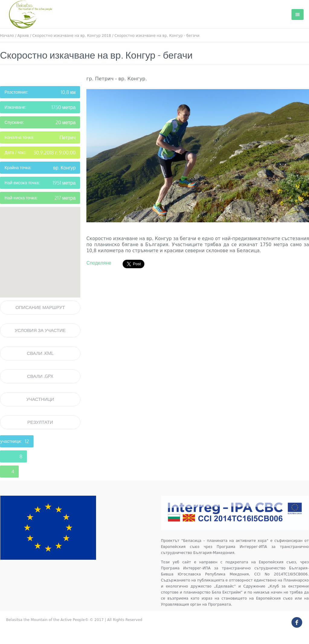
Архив (23, 36)
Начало (7, 36)
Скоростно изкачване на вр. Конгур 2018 (72, 36)
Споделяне (99, 263)
